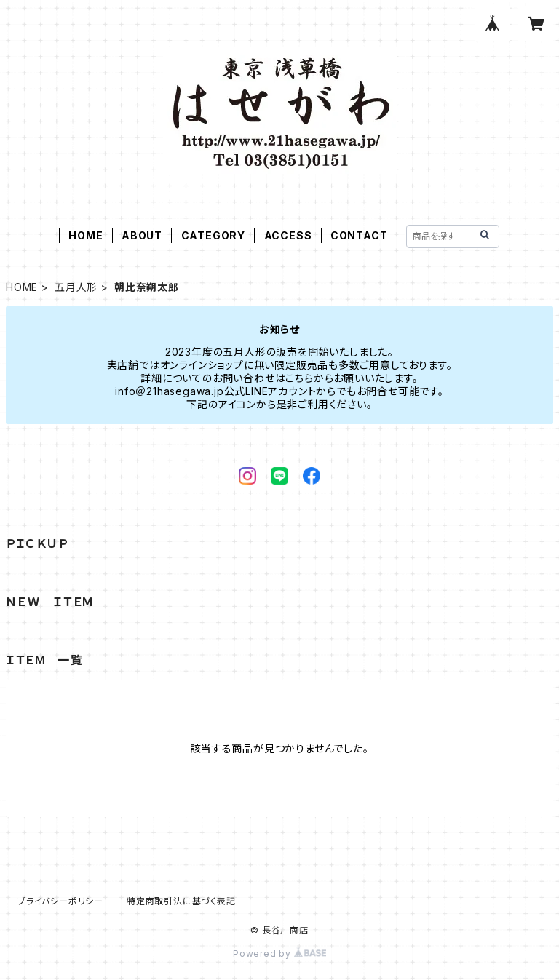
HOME (86, 235)
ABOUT (142, 235)
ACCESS (288, 235)
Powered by (279, 953)
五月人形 (76, 287)
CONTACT (359, 235)
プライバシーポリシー (60, 901)
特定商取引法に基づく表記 (181, 901)
